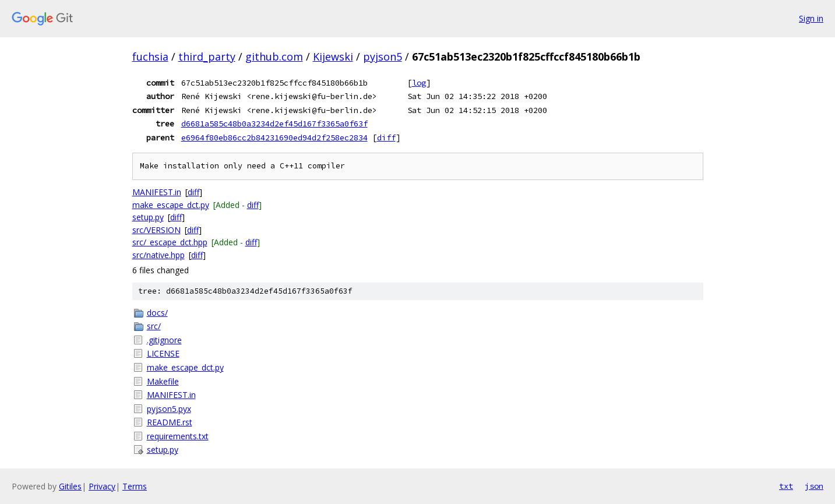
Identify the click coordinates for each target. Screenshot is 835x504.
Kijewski (333, 57)
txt (786, 486)
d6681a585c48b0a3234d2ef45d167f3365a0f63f (274, 124)
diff (386, 138)
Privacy (102, 486)
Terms (135, 486)
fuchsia (150, 57)
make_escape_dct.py (171, 205)
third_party (207, 57)
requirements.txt (178, 436)
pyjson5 (383, 57)
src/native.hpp (158, 255)
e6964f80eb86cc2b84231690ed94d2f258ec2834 (274, 138)
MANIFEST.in (157, 192)
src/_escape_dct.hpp (170, 242)
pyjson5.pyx (169, 409)
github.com (274, 57)
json (814, 486)
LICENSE (163, 353)
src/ (154, 326)
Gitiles (70, 486)
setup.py (148, 217)
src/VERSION (156, 230)
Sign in (811, 18)
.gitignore (164, 340)
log (419, 83)
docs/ (157, 313)
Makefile (163, 381)
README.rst (170, 422)
